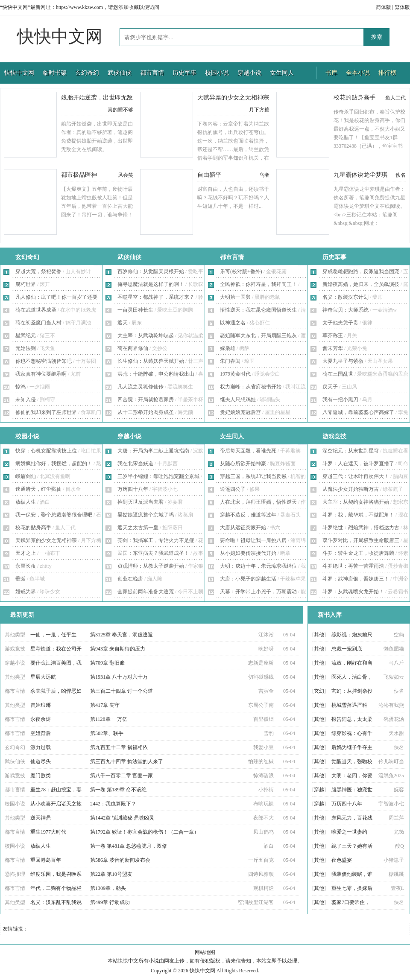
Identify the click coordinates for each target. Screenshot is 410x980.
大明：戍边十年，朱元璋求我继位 (258, 566)
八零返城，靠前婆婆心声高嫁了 (358, 412)
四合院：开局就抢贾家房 (146, 400)
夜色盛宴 (342, 860)
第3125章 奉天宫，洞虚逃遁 (122, 635)
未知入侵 (26, 400)
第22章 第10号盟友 (111, 874)
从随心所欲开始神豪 (243, 464)
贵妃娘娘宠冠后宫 (240, 412)
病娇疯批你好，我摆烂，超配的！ (54, 464)
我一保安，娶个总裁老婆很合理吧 (54, 515)
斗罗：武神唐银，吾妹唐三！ (356, 579)
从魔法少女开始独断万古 (351, 489)
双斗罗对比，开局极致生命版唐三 (361, 540)
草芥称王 (333, 335)
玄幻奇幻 (87, 73)
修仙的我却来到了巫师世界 (46, 412)
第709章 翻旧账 (107, 663)
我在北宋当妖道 (135, 464)
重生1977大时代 (48, 832)
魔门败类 (41, 776)
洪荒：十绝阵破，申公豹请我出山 (156, 374)
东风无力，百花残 (352, 818)
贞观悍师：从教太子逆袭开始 (151, 566)
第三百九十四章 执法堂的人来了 (127, 761)
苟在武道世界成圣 (36, 310)
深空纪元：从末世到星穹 (351, 451)
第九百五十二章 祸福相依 (119, 747)
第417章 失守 (105, 705)
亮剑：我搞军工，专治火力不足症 (156, 540)
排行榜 (387, 73)
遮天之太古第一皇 (138, 528)
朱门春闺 (230, 361)
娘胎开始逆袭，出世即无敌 (97, 98)
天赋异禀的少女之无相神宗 (233, 98)
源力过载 (41, 747)
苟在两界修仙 (133, 348)
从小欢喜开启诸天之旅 (56, 804)
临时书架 (55, 73)
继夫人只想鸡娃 (238, 400)
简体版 (384, 7)
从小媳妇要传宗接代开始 (248, 553)
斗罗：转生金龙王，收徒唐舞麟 (358, 553)
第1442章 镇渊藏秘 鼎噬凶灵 (122, 818)
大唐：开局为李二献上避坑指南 (153, 451)
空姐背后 (41, 733)
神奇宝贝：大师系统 (346, 310)
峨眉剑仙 (26, 476)
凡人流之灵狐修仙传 (141, 387)
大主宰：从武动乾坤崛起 (146, 335)
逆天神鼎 (41, 818)
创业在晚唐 (130, 579)
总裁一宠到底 (347, 649)
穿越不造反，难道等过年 (248, 515)
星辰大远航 (43, 677)
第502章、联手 (107, 733)
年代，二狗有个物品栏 (56, 888)
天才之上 (26, 553)
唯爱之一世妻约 (349, 832)
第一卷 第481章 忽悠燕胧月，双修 (129, 846)
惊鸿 (20, 387)
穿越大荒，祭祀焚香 (38, 271)
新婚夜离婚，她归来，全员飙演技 (361, 284)
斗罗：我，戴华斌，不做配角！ (358, 515)
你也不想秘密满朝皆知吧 (44, 361)
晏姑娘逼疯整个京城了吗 (146, 515)
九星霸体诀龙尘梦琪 (360, 175)
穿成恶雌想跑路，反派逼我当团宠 (361, 271)
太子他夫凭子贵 (340, 323)
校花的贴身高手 (354, 98)
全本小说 (358, 73)
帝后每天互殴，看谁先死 (248, 451)
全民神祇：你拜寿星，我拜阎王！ (258, 284)
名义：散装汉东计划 (346, 297)
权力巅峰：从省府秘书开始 (251, 387)
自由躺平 (209, 175)
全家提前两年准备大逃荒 (146, 592)
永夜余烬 (41, 719)
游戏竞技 (334, 436)
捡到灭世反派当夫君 (141, 502)
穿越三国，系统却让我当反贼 (253, 476)
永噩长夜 (26, 566)
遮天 (123, 323)
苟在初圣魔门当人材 (38, 323)
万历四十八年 (133, 489)
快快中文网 (60, 36)
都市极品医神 (79, 175)
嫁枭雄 (228, 348)
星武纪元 (26, 335)
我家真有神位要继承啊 (41, 374)
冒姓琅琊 (41, 705)
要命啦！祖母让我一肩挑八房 (253, 540)
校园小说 (217, 73)
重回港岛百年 (46, 860)
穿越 (319, 790)
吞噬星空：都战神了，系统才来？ (156, 297)
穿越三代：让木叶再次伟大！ (356, 476)
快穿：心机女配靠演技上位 (46, 451)
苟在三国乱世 (338, 374)
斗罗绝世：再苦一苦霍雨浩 (353, 566)
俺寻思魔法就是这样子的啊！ (151, 284)
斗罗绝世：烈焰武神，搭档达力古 (361, 528)
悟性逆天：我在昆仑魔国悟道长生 (258, 310)
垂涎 (20, 579)
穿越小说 (249, 73)
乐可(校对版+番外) (241, 271)
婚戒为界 (26, 592)
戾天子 (330, 387)
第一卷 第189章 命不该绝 (118, 790)
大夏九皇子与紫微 (343, 361)
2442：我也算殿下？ (113, 804)
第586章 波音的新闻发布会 (120, 860)
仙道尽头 (41, 761)
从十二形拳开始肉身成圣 (146, 412)
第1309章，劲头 (108, 888)
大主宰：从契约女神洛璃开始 (356, 502)
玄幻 (319, 691)
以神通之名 (233, 323)
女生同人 (282, 73)
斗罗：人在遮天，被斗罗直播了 (358, 464)
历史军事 (184, 73)
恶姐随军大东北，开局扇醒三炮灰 (258, 335)
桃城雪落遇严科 (349, 705)
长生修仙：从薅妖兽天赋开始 (151, 361)
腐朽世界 (26, 284)
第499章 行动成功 (110, 902)
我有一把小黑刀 (340, 400)
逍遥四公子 (233, 489)
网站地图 (205, 952)
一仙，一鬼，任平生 (53, 635)
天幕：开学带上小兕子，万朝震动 (258, 592)
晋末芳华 (333, 348)
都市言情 (152, 73)
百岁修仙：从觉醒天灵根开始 (151, 271)
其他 (319, 635)
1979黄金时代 (235, 374)
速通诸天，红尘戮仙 (38, 489)
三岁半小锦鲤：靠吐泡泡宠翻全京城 (158, 476)
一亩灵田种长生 (135, 310)
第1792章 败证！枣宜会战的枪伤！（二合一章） (145, 832)
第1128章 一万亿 (109, 719)
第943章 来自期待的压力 (118, 649)
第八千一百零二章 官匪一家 (122, 776)
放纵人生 (26, 502)
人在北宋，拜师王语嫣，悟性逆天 (258, 502)
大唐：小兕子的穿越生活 (248, 579)
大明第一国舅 (235, 297)
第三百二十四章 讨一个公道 (122, 691)
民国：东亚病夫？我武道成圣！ (153, 553)
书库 (331, 73)
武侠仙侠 (120, 73)
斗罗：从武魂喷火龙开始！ (353, 592)
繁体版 (402, 7)
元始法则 (26, 348)
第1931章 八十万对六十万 (119, 677)
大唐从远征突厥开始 (243, 528)
